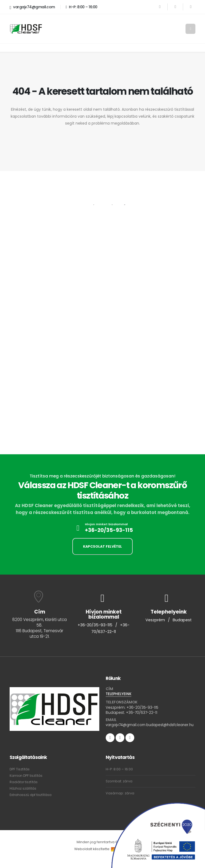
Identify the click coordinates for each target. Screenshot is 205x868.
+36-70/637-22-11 (142, 712)
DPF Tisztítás (20, 776)
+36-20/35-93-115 (109, 530)
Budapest (183, 620)
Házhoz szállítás (23, 795)
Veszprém (155, 620)
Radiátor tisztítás (24, 789)
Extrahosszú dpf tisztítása (31, 802)
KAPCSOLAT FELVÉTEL (102, 546)
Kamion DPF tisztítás (26, 783)
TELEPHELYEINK (119, 694)
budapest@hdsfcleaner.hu (131, 732)
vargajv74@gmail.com (32, 7)
